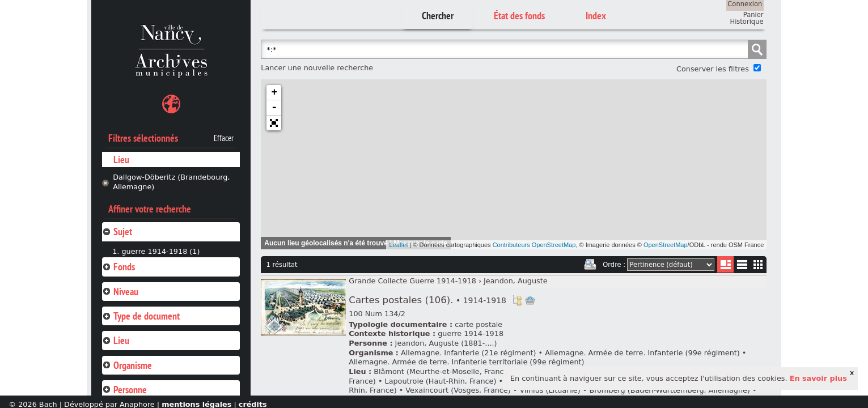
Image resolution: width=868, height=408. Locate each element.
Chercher (438, 16)
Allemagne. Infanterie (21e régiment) (469, 353)
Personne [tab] (124, 390)
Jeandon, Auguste (515, 281)
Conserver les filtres (713, 69)
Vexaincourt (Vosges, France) (458, 390)
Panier (753, 15)
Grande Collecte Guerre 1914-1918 (412, 281)
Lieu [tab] (116, 340)
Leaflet (398, 245)
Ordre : (614, 265)
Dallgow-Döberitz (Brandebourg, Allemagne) (171, 182)
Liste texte (742, 267)
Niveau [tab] (120, 292)
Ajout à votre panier (530, 300)
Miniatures (758, 264)
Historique (747, 22)
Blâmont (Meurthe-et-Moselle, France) (442, 371)
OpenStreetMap (666, 245)
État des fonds (519, 16)
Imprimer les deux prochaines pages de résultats (590, 265)
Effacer (224, 138)
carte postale (479, 324)
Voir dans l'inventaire (517, 300)
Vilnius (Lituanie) (550, 390)
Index (596, 16)
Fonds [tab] (118, 267)
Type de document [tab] (141, 316)
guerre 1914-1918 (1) (160, 251)
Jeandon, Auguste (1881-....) (446, 343)
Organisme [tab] (127, 365)
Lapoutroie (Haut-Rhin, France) (441, 381)
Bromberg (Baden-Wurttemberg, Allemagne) (669, 390)
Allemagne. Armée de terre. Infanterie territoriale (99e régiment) (466, 362)
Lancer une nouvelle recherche (317, 68)
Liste (725, 264)
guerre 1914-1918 (471, 333)
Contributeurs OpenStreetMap (534, 245)
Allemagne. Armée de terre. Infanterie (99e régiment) (642, 353)
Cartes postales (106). (427, 300)
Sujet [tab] (117, 231)
